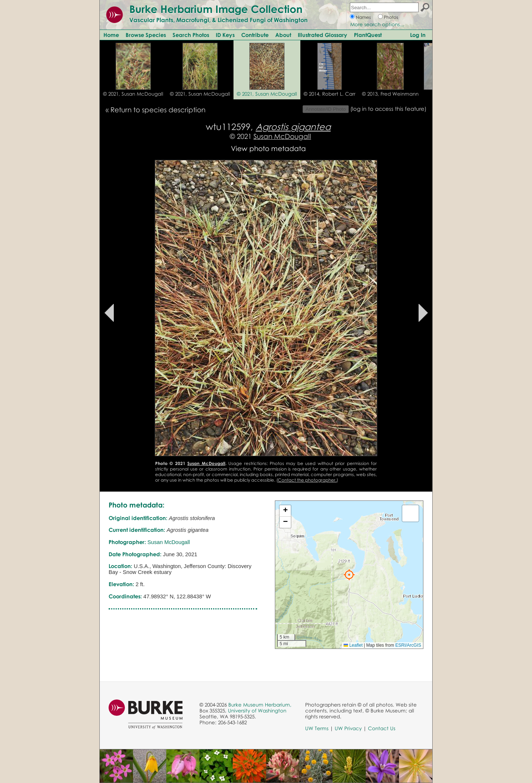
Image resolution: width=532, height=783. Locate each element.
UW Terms (317, 728)
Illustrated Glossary (323, 35)
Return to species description (158, 110)
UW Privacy (348, 728)
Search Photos (191, 35)
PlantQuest (368, 35)
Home (111, 35)
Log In (418, 35)
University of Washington (257, 711)
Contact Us (382, 728)
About (283, 35)
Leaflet (353, 645)
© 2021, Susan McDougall (133, 94)
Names (363, 17)
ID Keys (225, 35)
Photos (391, 17)
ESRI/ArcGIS (408, 645)
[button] (349, 575)
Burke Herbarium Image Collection (216, 9)
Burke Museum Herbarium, (260, 705)
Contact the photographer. (307, 480)
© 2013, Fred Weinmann (390, 94)
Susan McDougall (282, 136)
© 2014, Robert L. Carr (330, 94)
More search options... (377, 24)
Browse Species (146, 35)
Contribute (255, 35)
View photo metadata (268, 148)
